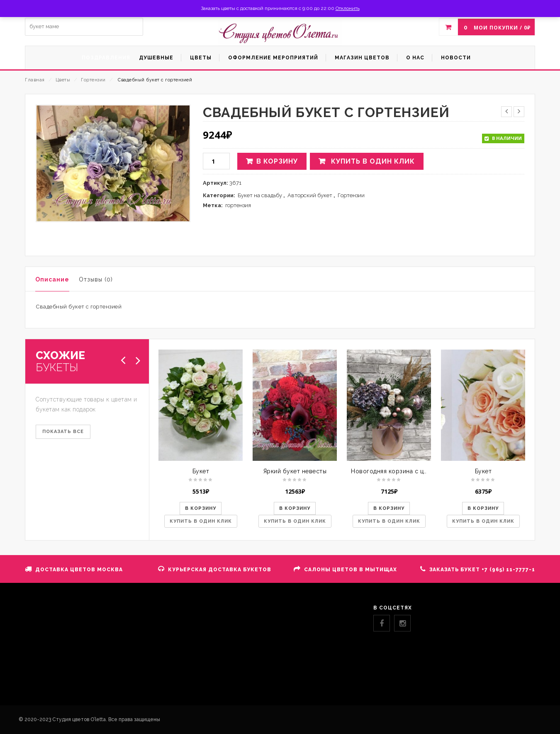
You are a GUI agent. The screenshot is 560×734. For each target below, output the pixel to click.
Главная (35, 80)
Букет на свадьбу (260, 195)
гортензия (238, 205)
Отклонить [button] (348, 8)
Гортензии (93, 80)
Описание (52, 279)
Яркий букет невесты (295, 471)
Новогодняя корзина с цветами (398, 471)
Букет (201, 471)
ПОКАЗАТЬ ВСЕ (63, 432)
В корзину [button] (201, 508)
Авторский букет (310, 195)
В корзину (277, 161)
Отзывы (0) (96, 279)
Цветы (63, 80)
